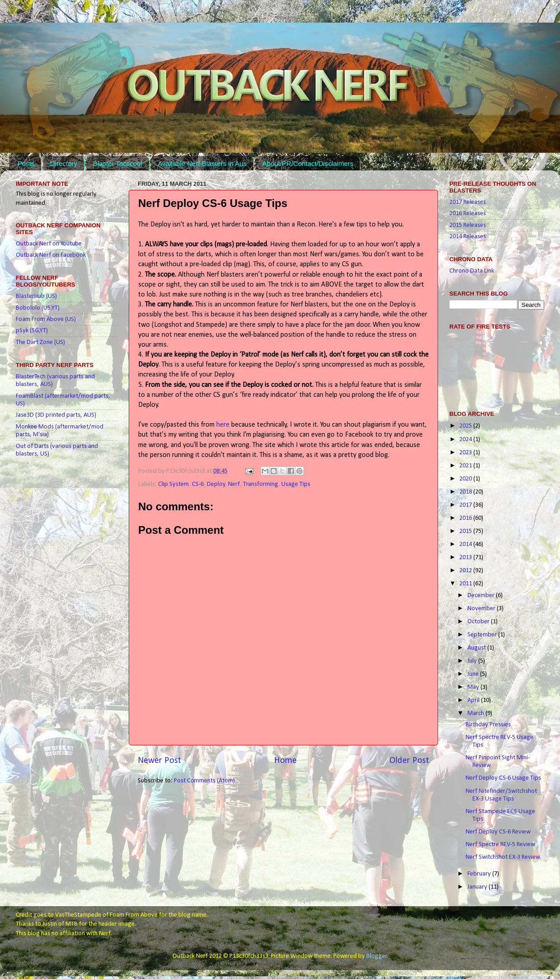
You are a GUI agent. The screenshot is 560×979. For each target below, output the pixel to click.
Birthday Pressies (488, 725)
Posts (26, 163)
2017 (466, 505)
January (478, 887)
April (474, 700)
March (476, 713)
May (474, 687)
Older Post (409, 761)
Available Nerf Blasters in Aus (202, 163)
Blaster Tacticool (118, 163)
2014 (466, 544)
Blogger (377, 956)
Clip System (173, 484)
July (473, 661)
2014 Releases (468, 237)
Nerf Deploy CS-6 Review (498, 832)
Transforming (261, 484)
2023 (466, 453)
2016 (466, 518)
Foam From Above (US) (46, 319)
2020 (466, 479)
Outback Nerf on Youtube (49, 244)
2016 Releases (468, 214)
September (483, 635)
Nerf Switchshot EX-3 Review (503, 857)
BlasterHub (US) (36, 296)
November (482, 609)
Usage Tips (296, 484)
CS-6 (198, 484)
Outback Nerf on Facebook (51, 255)
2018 (466, 492)
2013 (466, 558)
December (482, 595)
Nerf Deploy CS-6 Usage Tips (503, 778)
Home (285, 761)
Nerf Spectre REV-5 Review (500, 845)
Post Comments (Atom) (204, 781)
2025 (466, 426)
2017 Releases (468, 202)
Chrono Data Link (472, 271)
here (223, 425)
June (474, 674)
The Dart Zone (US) (40, 342)
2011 (466, 584)
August (477, 648)
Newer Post (159, 761)
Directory (64, 163)
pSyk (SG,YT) (32, 331)
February (480, 874)
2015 (466, 531)
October (479, 622)
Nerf (234, 484)
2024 (466, 440)
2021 (466, 466)
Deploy (216, 484)
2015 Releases (468, 225)
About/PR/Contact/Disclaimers (308, 163)
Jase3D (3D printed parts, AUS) (56, 415)
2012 (466, 571)
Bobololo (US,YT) (38, 308)
